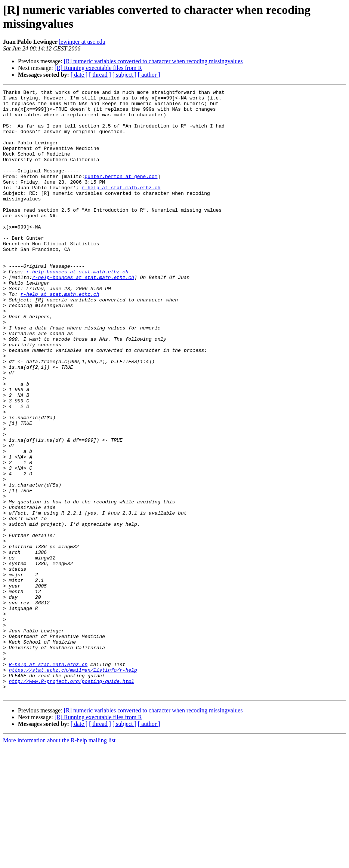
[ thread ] (100, 75)
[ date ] (79, 75)
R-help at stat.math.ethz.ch (48, 780)
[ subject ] (124, 75)
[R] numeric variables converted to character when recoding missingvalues (153, 61)
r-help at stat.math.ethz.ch (121, 208)
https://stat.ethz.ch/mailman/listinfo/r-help (73, 786)
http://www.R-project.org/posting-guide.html (72, 800)
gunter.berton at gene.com (121, 194)
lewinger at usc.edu (82, 42)
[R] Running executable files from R (98, 68)
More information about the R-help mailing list (59, 861)
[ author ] (149, 75)
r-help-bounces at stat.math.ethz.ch (77, 309)
